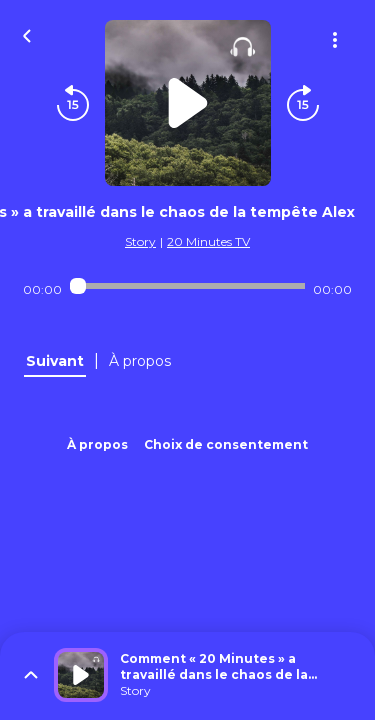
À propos (97, 444)
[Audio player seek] (187, 286)
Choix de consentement (226, 444)
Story (140, 241)
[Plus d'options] (335, 40)
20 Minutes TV (208, 241)
